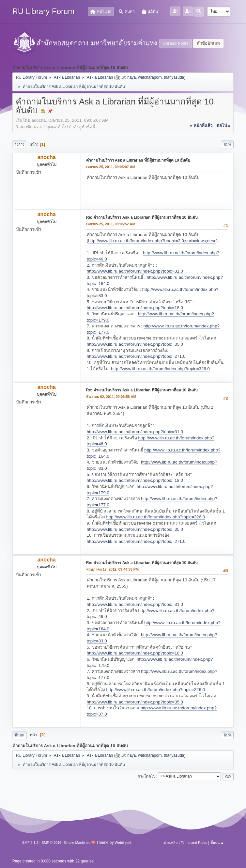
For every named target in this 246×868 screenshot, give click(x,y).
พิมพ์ (227, 144)
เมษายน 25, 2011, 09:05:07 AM (111, 167)
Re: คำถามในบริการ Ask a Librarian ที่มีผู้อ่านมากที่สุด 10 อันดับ (142, 217)
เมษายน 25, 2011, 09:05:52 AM (111, 224)
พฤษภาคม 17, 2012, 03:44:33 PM (112, 569)
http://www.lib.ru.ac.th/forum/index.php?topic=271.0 (136, 356)
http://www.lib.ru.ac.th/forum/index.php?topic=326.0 (160, 369)
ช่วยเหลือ (170, 843)
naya (131, 77)
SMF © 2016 (51, 843)
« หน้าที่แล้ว (201, 126)
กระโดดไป (147, 776)
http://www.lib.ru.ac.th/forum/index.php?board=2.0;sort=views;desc (152, 241)
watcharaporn (150, 77)
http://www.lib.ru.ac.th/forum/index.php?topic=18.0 (135, 308)
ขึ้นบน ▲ (217, 843)
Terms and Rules (194, 843)
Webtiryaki (123, 843)
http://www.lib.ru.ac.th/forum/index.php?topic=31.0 (135, 271)
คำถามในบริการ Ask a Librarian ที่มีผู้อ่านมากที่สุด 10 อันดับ (138, 160)
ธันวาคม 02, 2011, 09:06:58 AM (111, 397)
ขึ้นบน (19, 735)
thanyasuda (174, 77)
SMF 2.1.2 (30, 843)
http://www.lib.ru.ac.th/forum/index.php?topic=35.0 (135, 344)
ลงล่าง (19, 144)
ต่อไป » (223, 126)
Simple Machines (77, 843)
